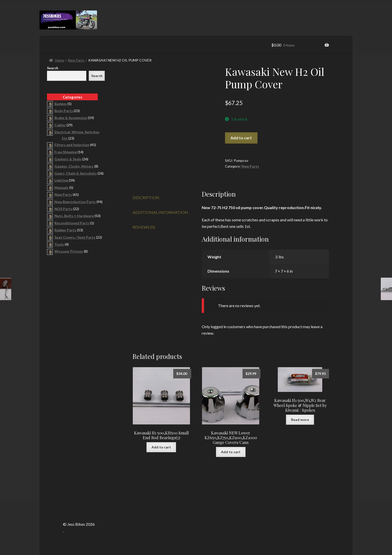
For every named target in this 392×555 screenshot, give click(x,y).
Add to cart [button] (161, 447)
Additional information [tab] (160, 212)
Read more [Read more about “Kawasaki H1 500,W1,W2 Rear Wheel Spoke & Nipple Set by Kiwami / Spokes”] (300, 420)
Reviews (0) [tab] (144, 227)
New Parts (76, 60)
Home (60, 60)
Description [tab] (146, 197)
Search (53, 68)
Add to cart (241, 138)
